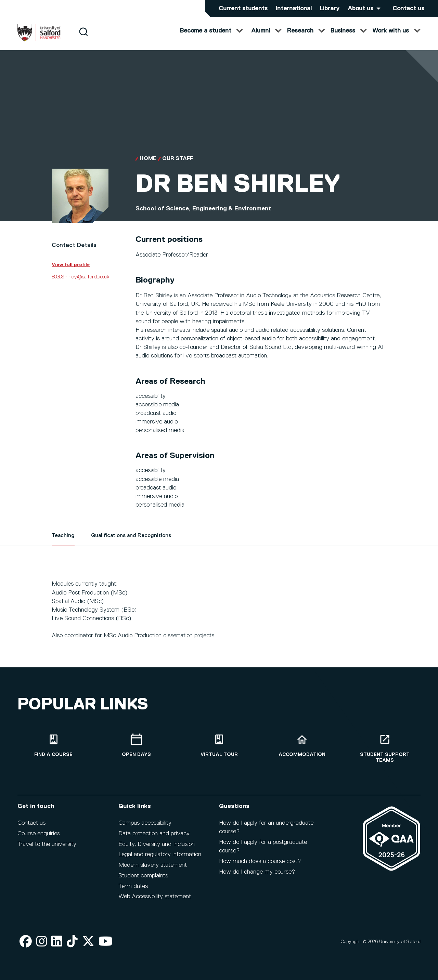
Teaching (63, 543)
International (294, 9)
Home (148, 166)
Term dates (133, 886)
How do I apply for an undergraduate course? (266, 827)
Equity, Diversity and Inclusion (157, 844)
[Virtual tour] (219, 746)
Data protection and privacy (154, 834)
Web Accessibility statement (155, 897)
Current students (243, 9)
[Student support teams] (385, 748)
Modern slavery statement (153, 865)
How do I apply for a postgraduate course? (263, 846)
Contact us (408, 9)
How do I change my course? (257, 872)
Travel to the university (47, 844)
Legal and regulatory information (160, 854)
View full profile (71, 272)
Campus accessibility (145, 823)
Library (330, 9)
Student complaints (143, 876)
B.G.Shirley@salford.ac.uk (81, 284)
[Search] (83, 38)
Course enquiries (39, 834)
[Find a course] (53, 746)
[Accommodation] (302, 746)
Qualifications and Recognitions (131, 543)
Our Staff (178, 166)
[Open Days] (136, 746)
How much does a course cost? (260, 861)
